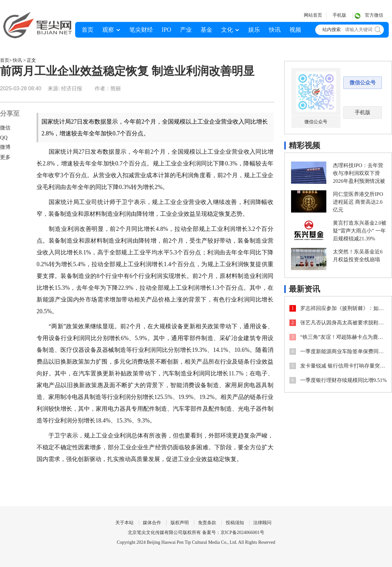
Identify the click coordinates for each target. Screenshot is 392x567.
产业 (186, 30)
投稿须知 (235, 523)
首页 (88, 30)
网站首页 (313, 15)
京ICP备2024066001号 (242, 533)
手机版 (339, 15)
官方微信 (374, 15)
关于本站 (124, 523)
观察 (108, 30)
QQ (4, 137)
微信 (5, 128)
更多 (5, 157)
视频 (295, 30)
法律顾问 (262, 523)
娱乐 (254, 30)
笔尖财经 (141, 30)
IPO (166, 30)
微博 (5, 147)
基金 (206, 30)
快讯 (275, 30)
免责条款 (207, 523)
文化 (227, 30)
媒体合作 (152, 523)
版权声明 (180, 523)
